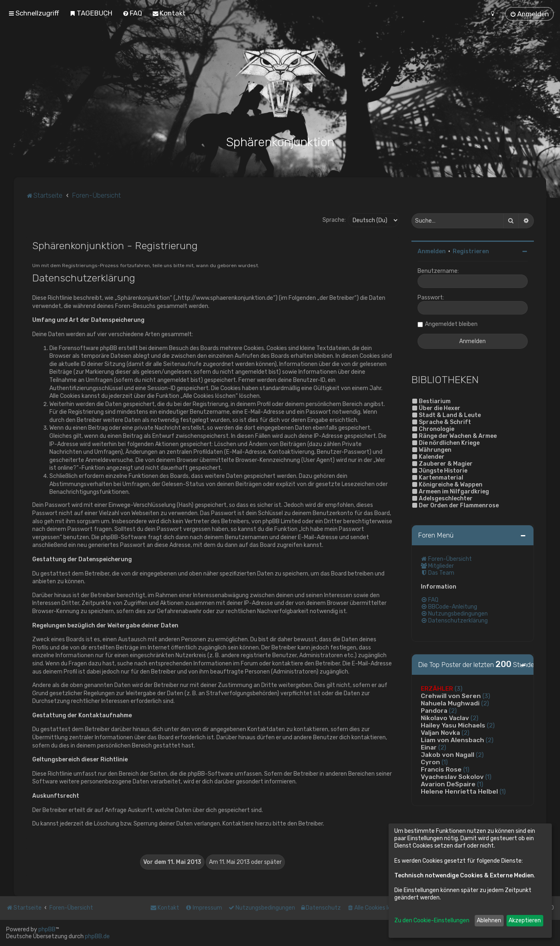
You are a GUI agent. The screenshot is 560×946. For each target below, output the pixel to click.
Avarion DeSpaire (448, 784)
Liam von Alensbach (452, 740)
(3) (459, 689)
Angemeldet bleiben (451, 324)
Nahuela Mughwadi (450, 703)
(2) (485, 703)
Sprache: (334, 220)
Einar (429, 747)
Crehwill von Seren (451, 696)
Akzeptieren (525, 920)
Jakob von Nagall (448, 755)
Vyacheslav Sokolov (452, 777)
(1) (445, 762)
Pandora (434, 711)
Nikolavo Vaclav (445, 718)
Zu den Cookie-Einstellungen (432, 920)
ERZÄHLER (437, 689)
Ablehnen (489, 920)
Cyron (430, 762)
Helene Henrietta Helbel (459, 792)
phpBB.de (97, 936)
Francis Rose (441, 770)
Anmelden (432, 251)
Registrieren (471, 251)
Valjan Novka (440, 733)
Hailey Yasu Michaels (453, 725)
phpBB (47, 929)
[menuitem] (91, 13)
